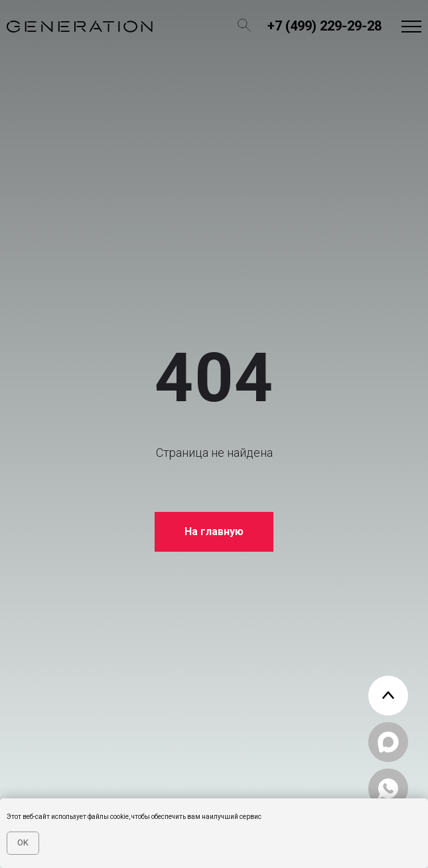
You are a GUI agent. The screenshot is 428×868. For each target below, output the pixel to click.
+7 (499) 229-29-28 (324, 26)
